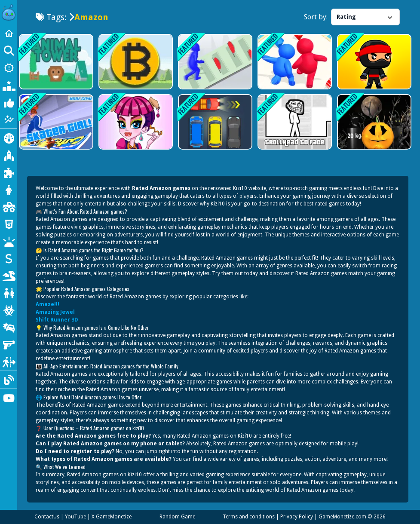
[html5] (9, 224)
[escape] (9, 361)
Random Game (177, 517)
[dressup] (9, 189)
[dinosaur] (9, 275)
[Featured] (9, 120)
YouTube (75, 517)
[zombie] (9, 309)
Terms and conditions (249, 517)
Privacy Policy (297, 517)
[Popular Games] (9, 85)
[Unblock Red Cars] (214, 122)
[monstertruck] (9, 206)
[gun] (9, 344)
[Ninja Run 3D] (373, 62)
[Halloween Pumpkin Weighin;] (373, 122)
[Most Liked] (9, 102)
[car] (9, 327)
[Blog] (9, 379)
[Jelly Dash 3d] (294, 62)
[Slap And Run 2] (214, 62)
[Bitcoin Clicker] (135, 62)
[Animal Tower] (55, 62)
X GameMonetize (112, 517)
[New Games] (9, 68)
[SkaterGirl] (55, 122)
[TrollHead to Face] (294, 122)
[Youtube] (9, 397)
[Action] (9, 138)
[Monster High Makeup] (135, 122)
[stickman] (9, 258)
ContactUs (47, 517)
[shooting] (9, 292)
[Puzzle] (9, 172)
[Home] (9, 34)
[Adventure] (9, 155)
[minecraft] (9, 241)
